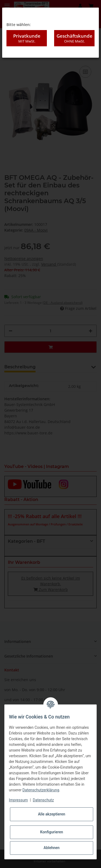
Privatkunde (27, 38)
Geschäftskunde (74, 38)
